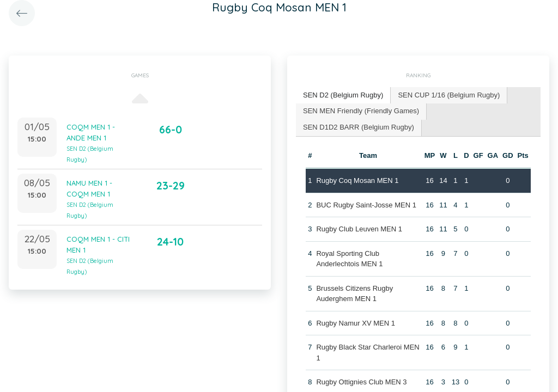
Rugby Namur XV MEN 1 (356, 323)
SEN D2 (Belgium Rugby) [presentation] (343, 95)
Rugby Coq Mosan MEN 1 (357, 180)
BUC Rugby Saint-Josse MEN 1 (366, 205)
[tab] (343, 96)
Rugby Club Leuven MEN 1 (359, 229)
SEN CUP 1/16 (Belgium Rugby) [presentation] (449, 95)
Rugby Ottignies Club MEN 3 (361, 382)
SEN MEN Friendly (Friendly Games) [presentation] (361, 111)
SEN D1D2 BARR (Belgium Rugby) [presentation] (359, 127)
